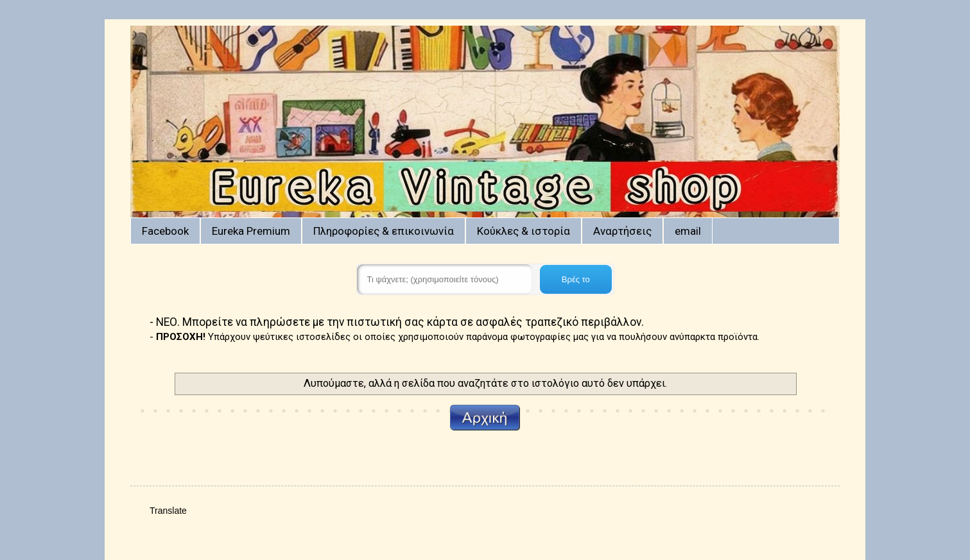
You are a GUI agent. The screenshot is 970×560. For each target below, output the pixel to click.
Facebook (165, 231)
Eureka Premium (251, 231)
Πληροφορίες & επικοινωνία (384, 231)
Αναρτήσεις (622, 231)
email (688, 231)
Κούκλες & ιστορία (524, 231)
